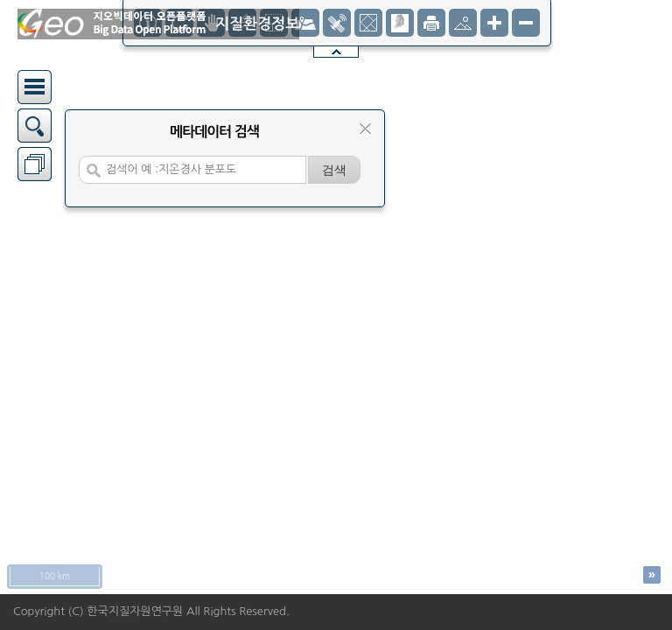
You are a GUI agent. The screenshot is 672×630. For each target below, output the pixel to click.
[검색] (334, 170)
